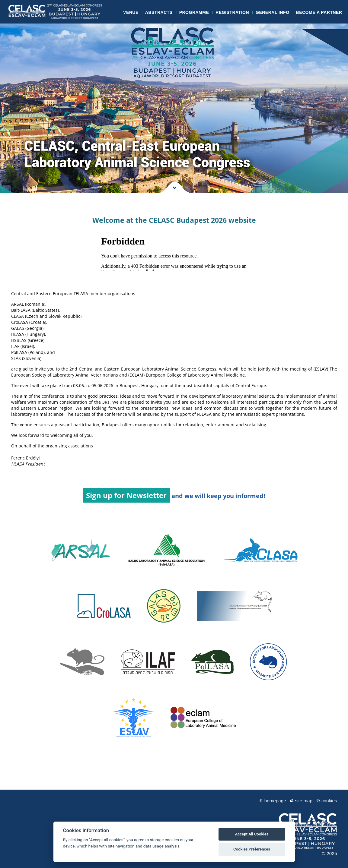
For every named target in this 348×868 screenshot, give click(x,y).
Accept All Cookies (252, 834)
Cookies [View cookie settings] (329, 801)
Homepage (275, 801)
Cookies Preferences (252, 849)
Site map (304, 801)
